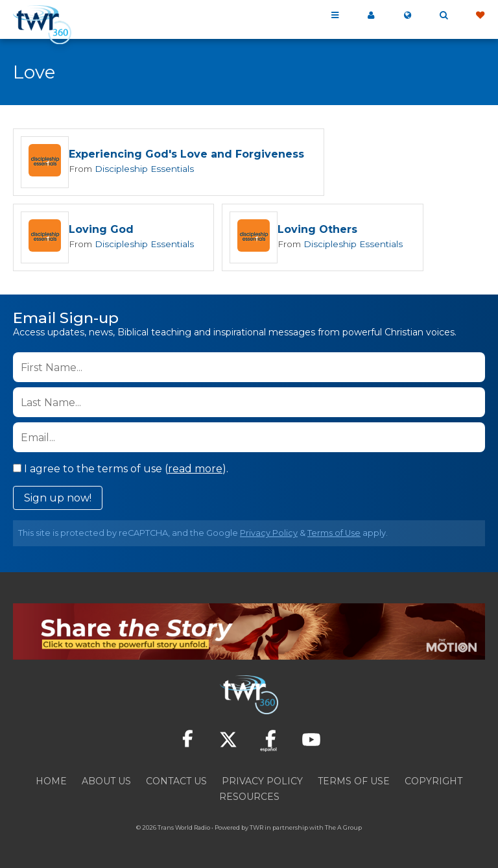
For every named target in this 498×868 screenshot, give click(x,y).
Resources (249, 798)
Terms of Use (334, 534)
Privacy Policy (269, 534)
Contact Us (176, 782)
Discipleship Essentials (142, 169)
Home (51, 782)
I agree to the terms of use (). (121, 470)
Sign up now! (58, 499)
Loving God (101, 231)
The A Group (343, 829)
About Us (106, 782)
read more (195, 470)
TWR (256, 829)
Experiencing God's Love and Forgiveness (186, 155)
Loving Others (314, 231)
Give (480, 16)
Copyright (433, 782)
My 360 (371, 16)
